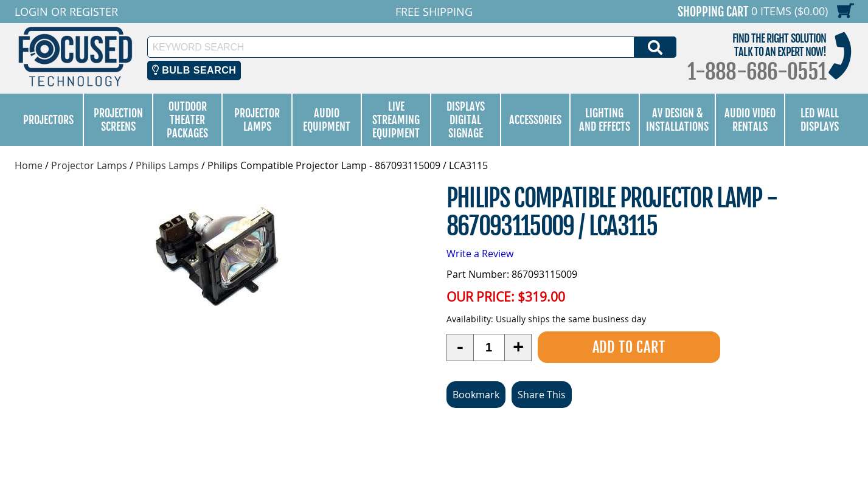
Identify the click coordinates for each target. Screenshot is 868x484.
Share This (542, 395)
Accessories (535, 120)
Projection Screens (118, 120)
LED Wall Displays (820, 120)
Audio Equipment (327, 120)
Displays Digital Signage (466, 120)
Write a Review (480, 254)
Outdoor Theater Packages (187, 120)
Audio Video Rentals (750, 120)
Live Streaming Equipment (396, 120)
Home (29, 165)
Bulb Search (194, 70)
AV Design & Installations (677, 120)
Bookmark (476, 395)
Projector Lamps (257, 120)
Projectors (48, 120)
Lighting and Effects (605, 120)
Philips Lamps (167, 165)
